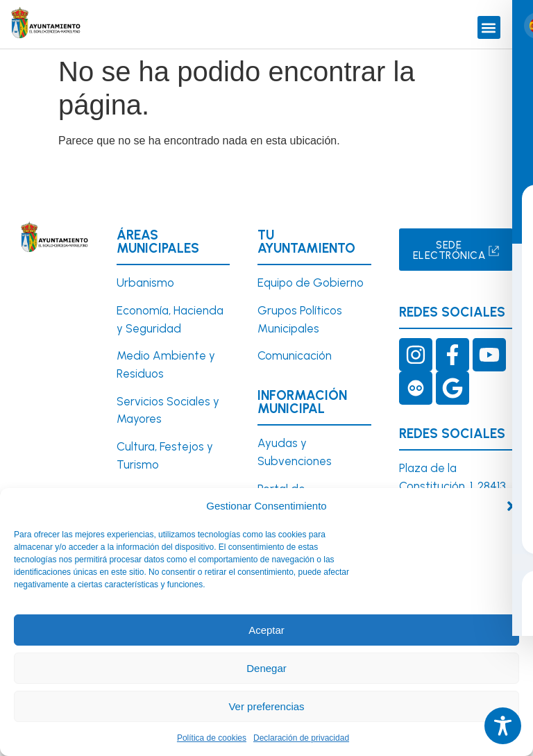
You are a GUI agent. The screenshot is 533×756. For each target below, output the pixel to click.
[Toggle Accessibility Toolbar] (503, 726)
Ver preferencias (266, 706)
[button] (512, 506)
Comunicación (295, 355)
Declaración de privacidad (301, 738)
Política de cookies (212, 738)
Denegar (266, 668)
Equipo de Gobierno (311, 283)
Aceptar (266, 630)
